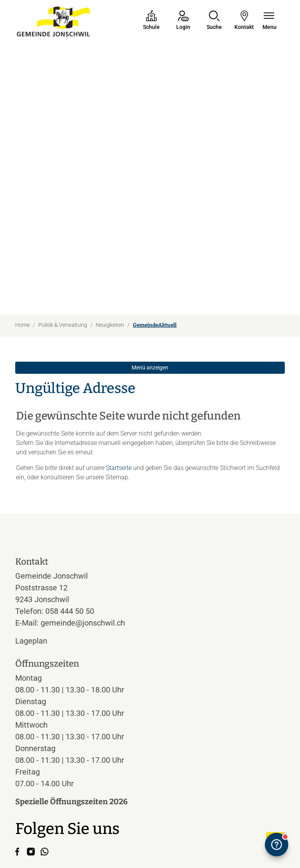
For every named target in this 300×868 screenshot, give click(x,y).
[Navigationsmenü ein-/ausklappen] (270, 21)
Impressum (29, 839)
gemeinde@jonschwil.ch (83, 537)
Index (109, 839)
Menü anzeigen (150, 282)
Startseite (119, 382)
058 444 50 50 (70, 525)
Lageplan (38, 555)
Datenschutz (61, 839)
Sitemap (90, 839)
